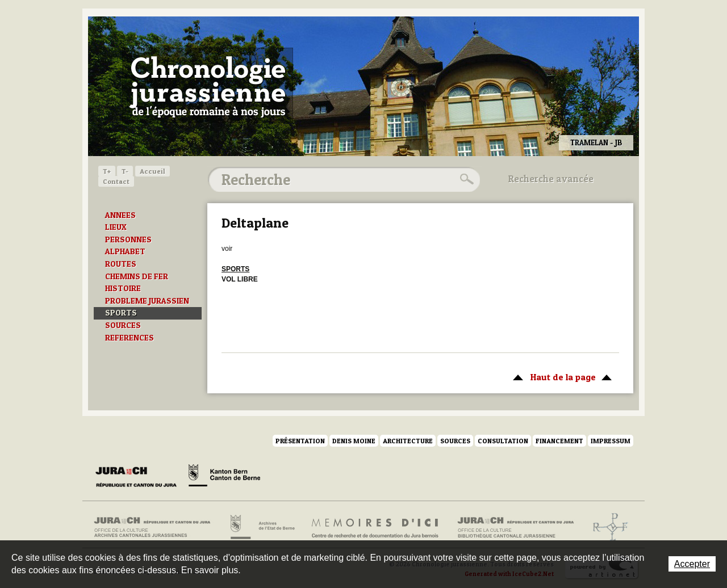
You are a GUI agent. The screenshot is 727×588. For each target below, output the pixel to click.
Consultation (503, 441)
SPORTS (121, 313)
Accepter (692, 564)
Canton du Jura (139, 477)
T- (125, 171)
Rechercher (465, 179)
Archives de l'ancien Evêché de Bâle (607, 527)
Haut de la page (560, 376)
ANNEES (120, 215)
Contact (116, 181)
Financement (559, 441)
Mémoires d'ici (376, 527)
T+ (107, 171)
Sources (455, 441)
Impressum (611, 441)
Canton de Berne (224, 477)
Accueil (152, 171)
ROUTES (121, 264)
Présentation (300, 441)
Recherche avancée (551, 179)
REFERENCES (129, 338)
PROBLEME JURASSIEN (147, 301)
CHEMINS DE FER (137, 276)
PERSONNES (128, 240)
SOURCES (123, 325)
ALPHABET (125, 251)
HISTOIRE (123, 288)
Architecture (408, 441)
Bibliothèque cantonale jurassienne (516, 527)
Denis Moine (354, 441)
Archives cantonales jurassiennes (156, 527)
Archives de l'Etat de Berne (262, 527)
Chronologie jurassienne (208, 85)
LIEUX (116, 227)
